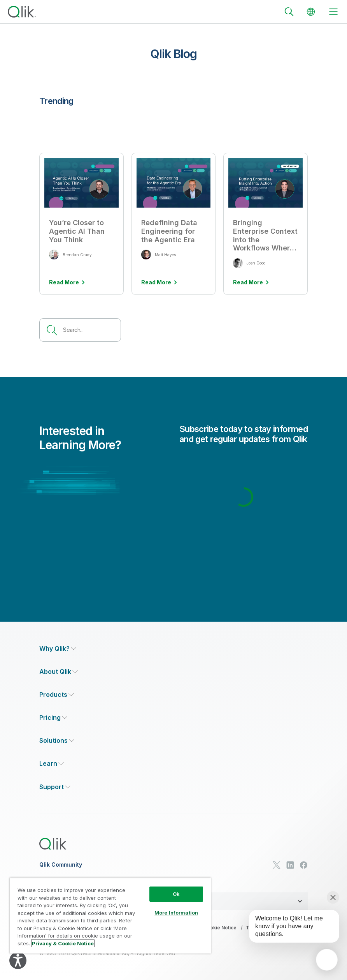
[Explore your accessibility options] (18, 961)
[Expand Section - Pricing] (53, 718)
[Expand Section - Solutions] (57, 741)
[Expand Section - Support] (55, 787)
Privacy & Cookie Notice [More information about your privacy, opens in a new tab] (63, 943)
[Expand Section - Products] (57, 695)
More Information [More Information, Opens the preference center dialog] (176, 913)
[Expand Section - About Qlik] (59, 672)
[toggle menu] (333, 12)
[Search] (289, 12)
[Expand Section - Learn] (52, 764)
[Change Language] (311, 12)
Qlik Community (61, 865)
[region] (110, 916)
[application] (327, 960)
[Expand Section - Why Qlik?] (58, 649)
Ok (176, 894)
